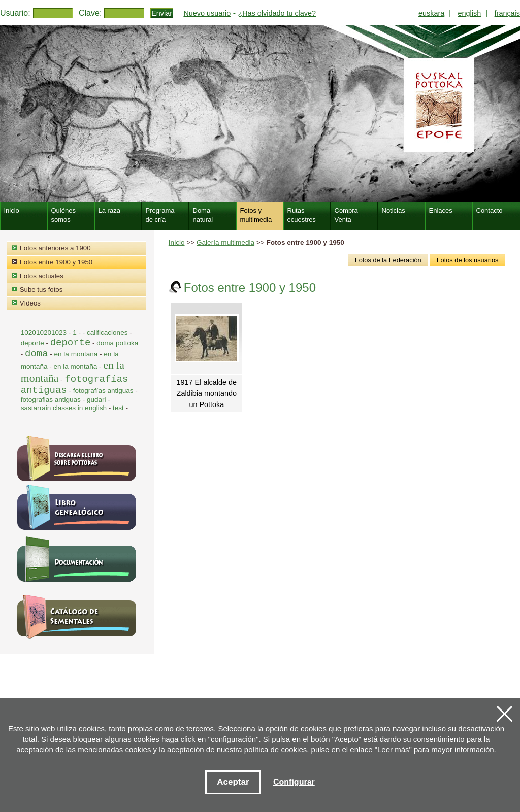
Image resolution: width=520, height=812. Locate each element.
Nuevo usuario (207, 13)
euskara (431, 13)
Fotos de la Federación (388, 260)
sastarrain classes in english (64, 408)
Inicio (177, 242)
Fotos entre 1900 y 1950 (56, 262)
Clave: (90, 13)
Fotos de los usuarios (468, 260)
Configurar (294, 782)
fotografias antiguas (51, 400)
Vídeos (30, 303)
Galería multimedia (225, 242)
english (470, 13)
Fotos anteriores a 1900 (55, 248)
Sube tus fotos (41, 290)
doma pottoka (117, 343)
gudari (96, 400)
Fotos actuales (42, 276)
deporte (34, 343)
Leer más (393, 749)
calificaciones (107, 333)
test (118, 408)
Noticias (394, 210)
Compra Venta (346, 215)
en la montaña (77, 354)
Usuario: (15, 13)
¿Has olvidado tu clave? (277, 13)
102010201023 (44, 333)
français (507, 13)
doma (36, 354)
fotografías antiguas (103, 391)
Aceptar (233, 782)
